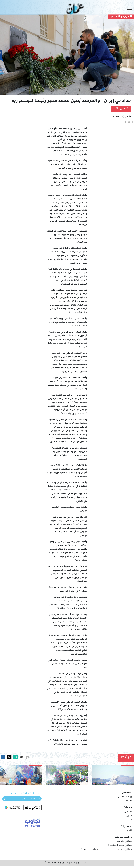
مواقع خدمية (125, 850)
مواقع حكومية (124, 841)
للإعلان (128, 812)
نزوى (129, 831)
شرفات (128, 801)
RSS (130, 820)
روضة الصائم (125, 797)
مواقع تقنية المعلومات (120, 845)
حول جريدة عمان (89, 850)
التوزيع (128, 816)
